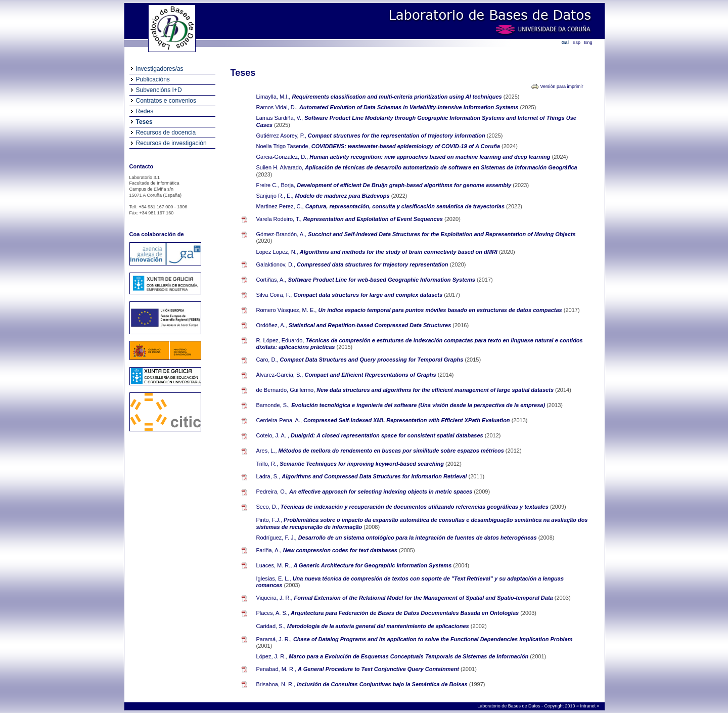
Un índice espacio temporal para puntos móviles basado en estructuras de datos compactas (441, 310)
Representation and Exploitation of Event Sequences (374, 219)
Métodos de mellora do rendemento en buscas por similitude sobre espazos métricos (392, 451)
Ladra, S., (268, 476)
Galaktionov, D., (276, 264)
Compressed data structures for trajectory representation (373, 264)
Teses (144, 122)
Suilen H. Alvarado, (280, 167)
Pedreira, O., (272, 492)
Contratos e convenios (166, 101)
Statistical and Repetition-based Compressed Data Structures (371, 325)
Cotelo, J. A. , (273, 435)
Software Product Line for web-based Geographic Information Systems (382, 280)
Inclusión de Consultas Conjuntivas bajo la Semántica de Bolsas (383, 684)
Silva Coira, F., (274, 295)
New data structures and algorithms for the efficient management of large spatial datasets (436, 390)
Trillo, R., (267, 464)
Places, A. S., (273, 613)
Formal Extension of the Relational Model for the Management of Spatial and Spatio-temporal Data (424, 598)
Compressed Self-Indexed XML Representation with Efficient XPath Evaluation (407, 420)
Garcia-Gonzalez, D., (282, 157)
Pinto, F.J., (269, 520)
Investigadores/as (160, 69)
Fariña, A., (269, 550)
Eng (588, 42)
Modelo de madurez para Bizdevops (343, 196)
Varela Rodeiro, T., (279, 219)
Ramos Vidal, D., (277, 107)
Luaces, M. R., (274, 565)
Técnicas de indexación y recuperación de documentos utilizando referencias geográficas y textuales (415, 507)
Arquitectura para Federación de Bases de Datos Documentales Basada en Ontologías (405, 613)
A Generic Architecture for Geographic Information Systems (374, 565)
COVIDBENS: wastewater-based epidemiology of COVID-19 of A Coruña (406, 146)
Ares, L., (267, 451)
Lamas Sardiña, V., (280, 118)
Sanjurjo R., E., (275, 196)
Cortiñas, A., (271, 280)
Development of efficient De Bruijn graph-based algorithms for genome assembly (405, 185)
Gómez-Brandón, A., (282, 234)
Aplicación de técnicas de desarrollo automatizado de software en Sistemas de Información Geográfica (441, 167)
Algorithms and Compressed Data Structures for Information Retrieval (375, 476)
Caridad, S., (271, 626)
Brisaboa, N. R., (276, 684)
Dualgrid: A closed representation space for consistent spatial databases (388, 435)
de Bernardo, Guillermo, (286, 390)
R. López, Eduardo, (280, 340)
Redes (145, 111)
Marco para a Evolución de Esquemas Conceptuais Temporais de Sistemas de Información (409, 656)
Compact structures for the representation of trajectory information (397, 136)
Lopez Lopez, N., (277, 252)
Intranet (588, 706)
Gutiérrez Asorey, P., (281, 136)
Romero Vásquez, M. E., (287, 310)
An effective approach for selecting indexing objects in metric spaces (381, 492)
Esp (577, 42)
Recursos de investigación (171, 143)
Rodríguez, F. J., (277, 538)
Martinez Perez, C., (280, 206)
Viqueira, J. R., (275, 598)
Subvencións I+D (159, 90)
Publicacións (153, 79)
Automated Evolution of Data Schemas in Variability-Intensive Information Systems (410, 107)
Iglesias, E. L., (274, 578)
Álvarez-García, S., (280, 375)
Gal (565, 42)
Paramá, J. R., (274, 639)
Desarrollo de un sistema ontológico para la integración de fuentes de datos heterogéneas (418, 538)
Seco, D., (268, 507)
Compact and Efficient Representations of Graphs (371, 375)
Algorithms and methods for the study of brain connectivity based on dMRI (399, 252)
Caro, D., (267, 360)
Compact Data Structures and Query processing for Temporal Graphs (373, 360)
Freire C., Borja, (276, 185)
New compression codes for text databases (341, 550)
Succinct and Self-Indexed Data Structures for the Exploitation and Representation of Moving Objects (442, 234)
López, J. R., (272, 656)
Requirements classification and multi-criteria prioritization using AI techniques (397, 97)
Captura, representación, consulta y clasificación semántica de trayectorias (406, 206)
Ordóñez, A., (272, 325)
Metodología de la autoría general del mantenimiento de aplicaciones (379, 626)
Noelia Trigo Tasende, (283, 146)
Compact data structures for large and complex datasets (369, 295)
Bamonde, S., (273, 405)
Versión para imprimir (561, 86)
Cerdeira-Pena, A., (279, 420)
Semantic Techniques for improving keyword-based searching (362, 464)
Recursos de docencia (166, 132)
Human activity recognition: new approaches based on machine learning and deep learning (430, 157)
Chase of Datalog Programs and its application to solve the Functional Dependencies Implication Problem (433, 639)
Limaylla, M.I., (274, 97)
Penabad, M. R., (277, 669)
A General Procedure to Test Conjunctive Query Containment (379, 669)
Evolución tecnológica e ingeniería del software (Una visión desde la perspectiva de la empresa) (419, 405)
